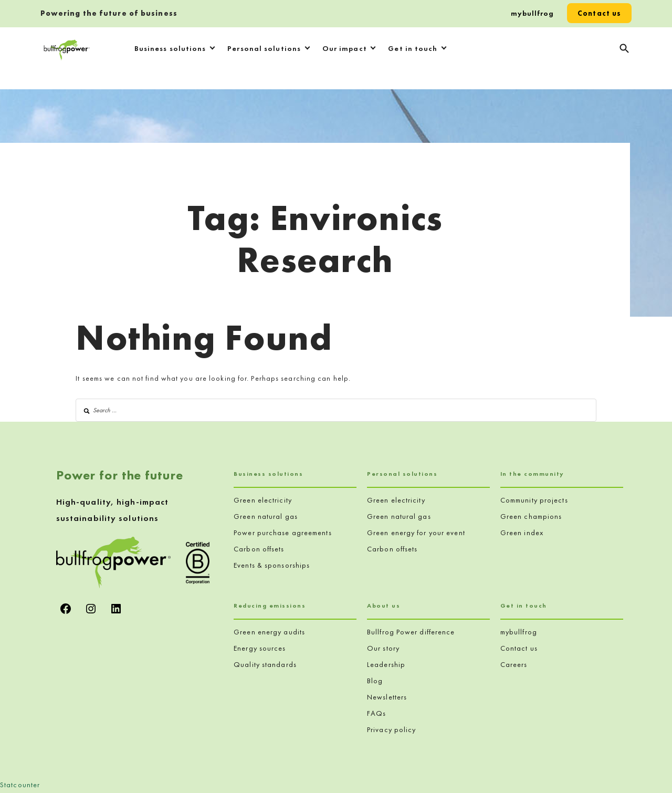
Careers (514, 664)
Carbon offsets (259, 549)
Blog (375, 681)
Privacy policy (391, 729)
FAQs (376, 713)
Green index (522, 533)
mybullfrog (533, 13)
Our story (383, 648)
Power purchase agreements (283, 533)
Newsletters (387, 697)
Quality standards (265, 664)
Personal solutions (264, 48)
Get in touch (413, 48)
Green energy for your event (416, 533)
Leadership (386, 664)
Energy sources (260, 648)
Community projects (534, 500)
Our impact (345, 48)
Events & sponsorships (272, 565)
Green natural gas (266, 516)
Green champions (531, 516)
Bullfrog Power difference (411, 632)
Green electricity (263, 500)
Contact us (599, 13)
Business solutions (170, 48)
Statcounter (20, 785)
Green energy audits (269, 632)
